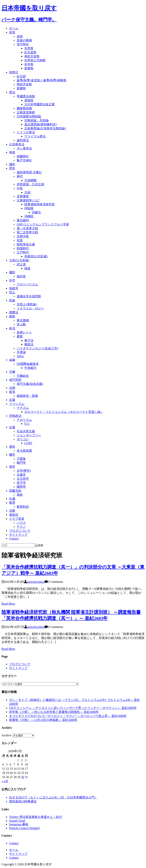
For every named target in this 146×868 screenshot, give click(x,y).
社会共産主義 (26, 431)
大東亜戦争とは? (28, 200)
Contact (14, 538)
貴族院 (29, 100)
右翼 (12, 400)
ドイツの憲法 (26, 132)
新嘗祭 (29, 68)
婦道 (27, 268)
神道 (12, 152)
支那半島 (23, 236)
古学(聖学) (24, 471)
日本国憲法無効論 (29, 116)
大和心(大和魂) (19, 260)
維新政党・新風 (27, 396)
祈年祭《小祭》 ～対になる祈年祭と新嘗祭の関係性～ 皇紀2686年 (54, 712)
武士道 (21, 264)
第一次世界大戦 (27, 228)
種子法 (29, 340)
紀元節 (21, 76)
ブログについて (20, 531)
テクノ (21, 527)
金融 (12, 360)
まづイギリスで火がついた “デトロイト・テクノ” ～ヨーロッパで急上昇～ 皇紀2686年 (68, 716)
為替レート (24, 332)
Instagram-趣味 (19, 824)
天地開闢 (30, 180)
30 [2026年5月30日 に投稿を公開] (23, 777)
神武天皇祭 (32, 56)
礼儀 (12, 499)
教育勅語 (23, 507)
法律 (12, 388)
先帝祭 (29, 48)
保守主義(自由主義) (30, 384)
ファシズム (17, 404)
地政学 (14, 288)
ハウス (21, 523)
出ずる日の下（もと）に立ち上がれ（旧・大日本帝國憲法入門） (53, 797)
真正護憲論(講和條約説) (41, 124)
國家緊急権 (24, 108)
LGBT (28, 443)
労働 (12, 372)
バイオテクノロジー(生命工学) (38, 348)
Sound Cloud (17, 821)
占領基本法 (17, 144)
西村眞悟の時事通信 (23, 801)
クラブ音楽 (17, 519)
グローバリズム (27, 284)
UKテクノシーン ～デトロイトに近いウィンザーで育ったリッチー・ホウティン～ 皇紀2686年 (73, 708)
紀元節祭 (30, 52)
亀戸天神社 (24, 160)
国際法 (14, 312)
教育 (12, 503)
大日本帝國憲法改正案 (40, 104)
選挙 (12, 447)
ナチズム (23, 408)
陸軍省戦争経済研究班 (40, 204)
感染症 (14, 515)
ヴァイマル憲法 (35, 136)
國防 (12, 272)
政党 (12, 392)
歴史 (12, 168)
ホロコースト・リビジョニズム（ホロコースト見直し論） (64, 412)
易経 (20, 495)
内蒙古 (36, 212)
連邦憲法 (23, 140)
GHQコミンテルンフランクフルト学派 (43, 224)
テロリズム (24, 420)
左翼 (12, 427)
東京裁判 (23, 220)
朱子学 (21, 483)
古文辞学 (23, 479)
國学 (12, 455)
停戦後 (29, 208)
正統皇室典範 (26, 112)
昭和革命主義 (26, 244)
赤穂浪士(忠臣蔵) (36, 256)
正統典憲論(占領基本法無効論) (45, 128)
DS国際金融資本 (28, 364)
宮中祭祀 (23, 44)
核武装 (21, 276)
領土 (12, 292)
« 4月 (5, 781)
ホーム (14, 28)
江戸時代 (23, 252)
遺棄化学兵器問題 (29, 296)
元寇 (27, 192)
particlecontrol (36, 582)
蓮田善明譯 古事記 (29, 172)
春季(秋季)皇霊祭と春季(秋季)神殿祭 (42, 80)
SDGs (20, 356)
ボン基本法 (24, 148)
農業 (20, 336)
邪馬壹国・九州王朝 (30, 184)
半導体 (21, 352)
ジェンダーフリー (29, 435)
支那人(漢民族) (27, 304)
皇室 (12, 32)
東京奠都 (23, 320)
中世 (20, 188)
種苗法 (29, 344)
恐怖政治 (15, 416)
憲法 (12, 92)
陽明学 (21, 487)
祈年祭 (29, 64)
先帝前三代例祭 (35, 60)
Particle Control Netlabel (24, 828)
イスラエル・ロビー (30, 308)
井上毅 (21, 324)
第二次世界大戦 (27, 232)
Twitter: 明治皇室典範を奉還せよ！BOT (36, 817)
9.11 (27, 424)
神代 (20, 176)
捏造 (20, 240)
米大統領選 (24, 451)
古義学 (21, 475)
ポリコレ (23, 439)
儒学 (12, 467)
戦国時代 (23, 248)
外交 (12, 280)
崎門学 (21, 463)
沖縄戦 (29, 216)
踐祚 (12, 164)
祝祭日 (14, 72)
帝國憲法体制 (26, 96)
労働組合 (23, 376)
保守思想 (15, 380)
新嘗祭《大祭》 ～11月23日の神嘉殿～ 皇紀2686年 (43, 720)
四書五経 (15, 491)
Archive (6, 735)
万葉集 (21, 459)
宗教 (12, 511)
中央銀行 (30, 368)
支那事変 (23, 196)
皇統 (20, 36)
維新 (12, 316)
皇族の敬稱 (24, 40)
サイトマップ (18, 535)
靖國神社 (23, 156)
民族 (12, 300)
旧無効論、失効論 (36, 120)
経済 (12, 328)
